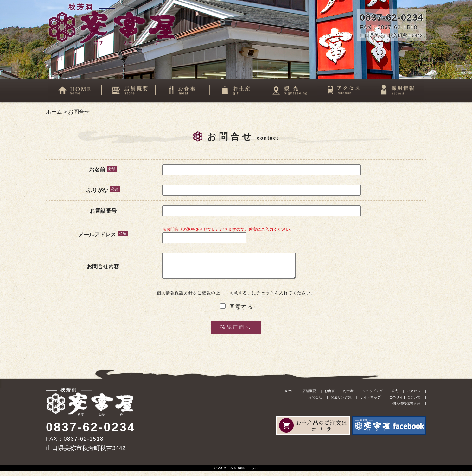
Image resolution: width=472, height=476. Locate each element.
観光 (395, 396)
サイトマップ (370, 402)
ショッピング (373, 396)
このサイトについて (405, 402)
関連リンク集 (341, 402)
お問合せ (315, 402)
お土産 (348, 396)
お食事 (330, 396)
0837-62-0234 (392, 17)
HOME (288, 396)
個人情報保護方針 (175, 298)
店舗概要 (309, 396)
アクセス (413, 396)
